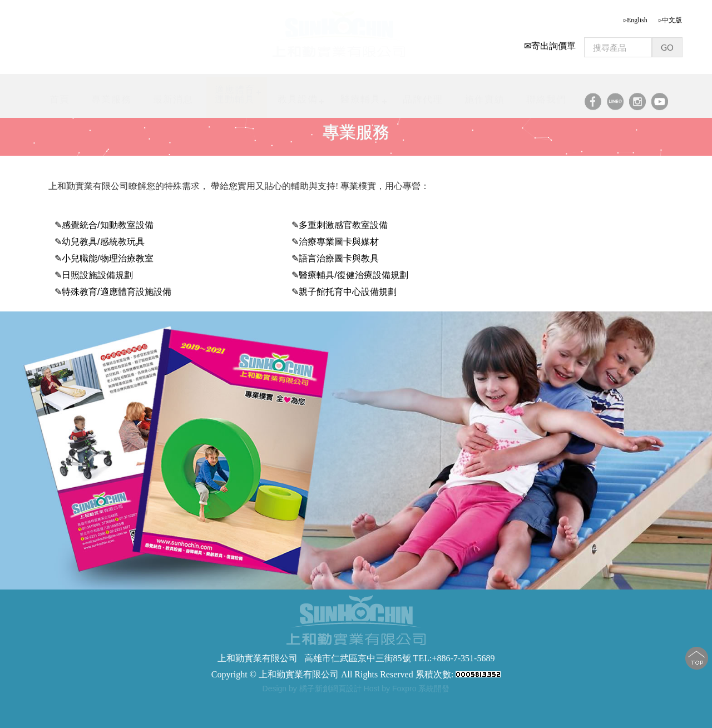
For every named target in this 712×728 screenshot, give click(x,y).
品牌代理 (423, 96)
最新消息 (173, 96)
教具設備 (298, 96)
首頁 (60, 96)
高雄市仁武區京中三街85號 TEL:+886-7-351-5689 (400, 658)
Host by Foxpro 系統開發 (407, 689)
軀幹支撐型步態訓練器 (405, 703)
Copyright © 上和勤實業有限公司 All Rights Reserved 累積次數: (356, 674)
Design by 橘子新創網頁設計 (313, 689)
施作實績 (484, 96)
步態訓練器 (246, 703)
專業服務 (111, 96)
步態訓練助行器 (337, 703)
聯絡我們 (546, 96)
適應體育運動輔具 (235, 91)
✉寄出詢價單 (550, 43)
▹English (636, 17)
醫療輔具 (360, 96)
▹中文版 (670, 17)
